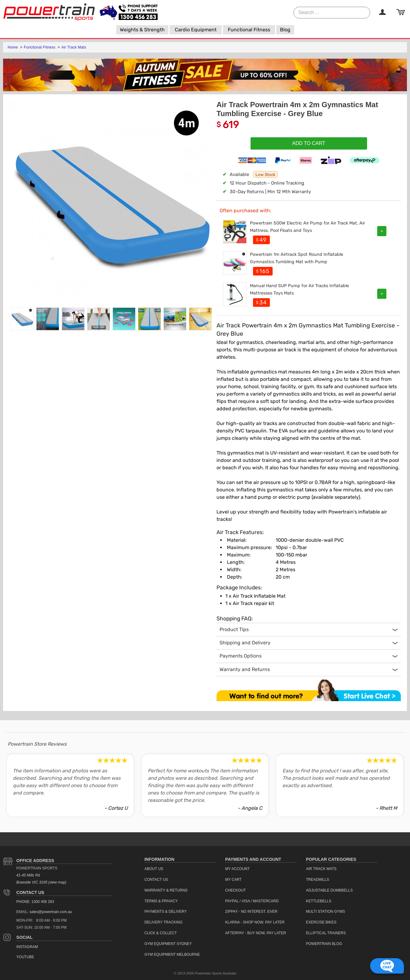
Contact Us (30, 892)
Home (13, 47)
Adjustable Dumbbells (330, 890)
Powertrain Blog (324, 944)
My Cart (233, 880)
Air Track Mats (74, 47)
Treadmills (318, 880)
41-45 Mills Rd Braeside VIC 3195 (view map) (41, 879)
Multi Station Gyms (326, 912)
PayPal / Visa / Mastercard (252, 901)
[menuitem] (142, 30)
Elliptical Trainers (326, 933)
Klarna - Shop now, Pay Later (255, 922)
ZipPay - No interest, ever (251, 912)
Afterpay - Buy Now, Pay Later (255, 933)
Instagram (27, 947)
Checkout (235, 890)
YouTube (25, 957)
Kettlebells (319, 901)
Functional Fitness (40, 47)
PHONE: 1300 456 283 (35, 902)
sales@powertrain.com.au (51, 912)
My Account (237, 869)
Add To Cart (309, 143)
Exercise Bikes (321, 922)
